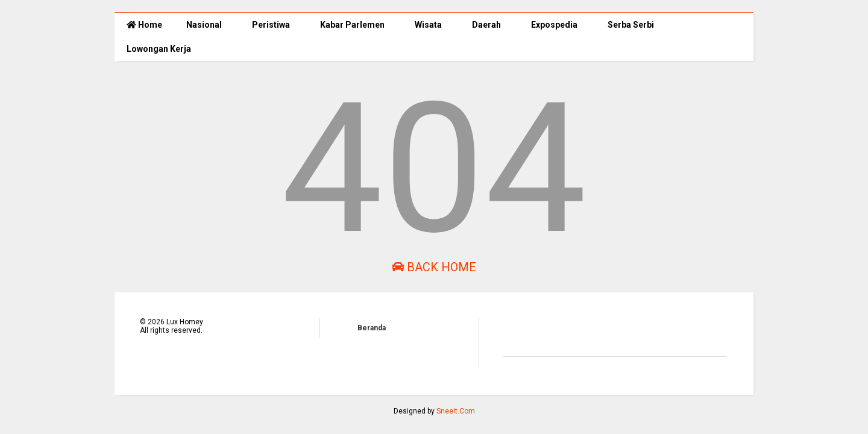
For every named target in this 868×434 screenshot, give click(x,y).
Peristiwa (271, 25)
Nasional (204, 25)
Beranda (372, 328)
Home (144, 25)
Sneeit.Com (456, 411)
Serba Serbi (631, 25)
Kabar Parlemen (352, 25)
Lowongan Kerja (159, 49)
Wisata (428, 25)
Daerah (486, 25)
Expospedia (554, 25)
